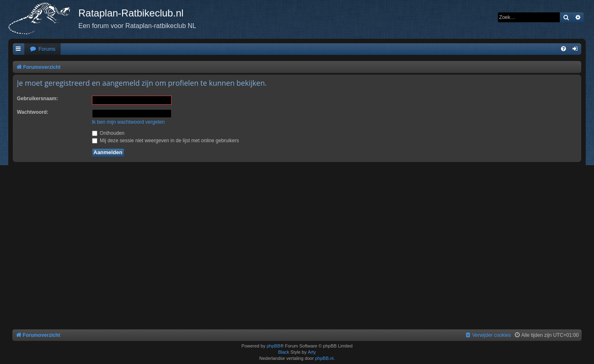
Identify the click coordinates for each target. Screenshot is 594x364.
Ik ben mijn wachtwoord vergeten (128, 122)
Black (284, 352)
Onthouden (108, 133)
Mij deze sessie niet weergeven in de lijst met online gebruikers (166, 141)
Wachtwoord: (33, 112)
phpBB (273, 346)
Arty (312, 352)
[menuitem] (42, 49)
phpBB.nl (324, 358)
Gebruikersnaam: (37, 99)
